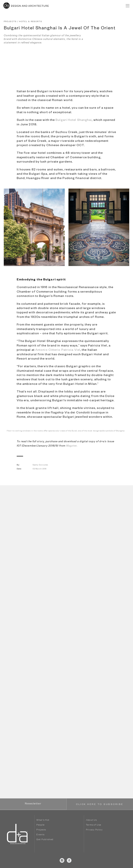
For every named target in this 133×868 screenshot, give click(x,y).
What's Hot (43, 820)
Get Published (45, 840)
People (40, 825)
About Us (91, 820)
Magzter (71, 446)
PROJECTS (10, 22)
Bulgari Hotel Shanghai (74, 120)
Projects (41, 830)
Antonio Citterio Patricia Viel (58, 350)
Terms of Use (94, 825)
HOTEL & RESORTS (31, 22)
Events (40, 835)
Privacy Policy (94, 830)
